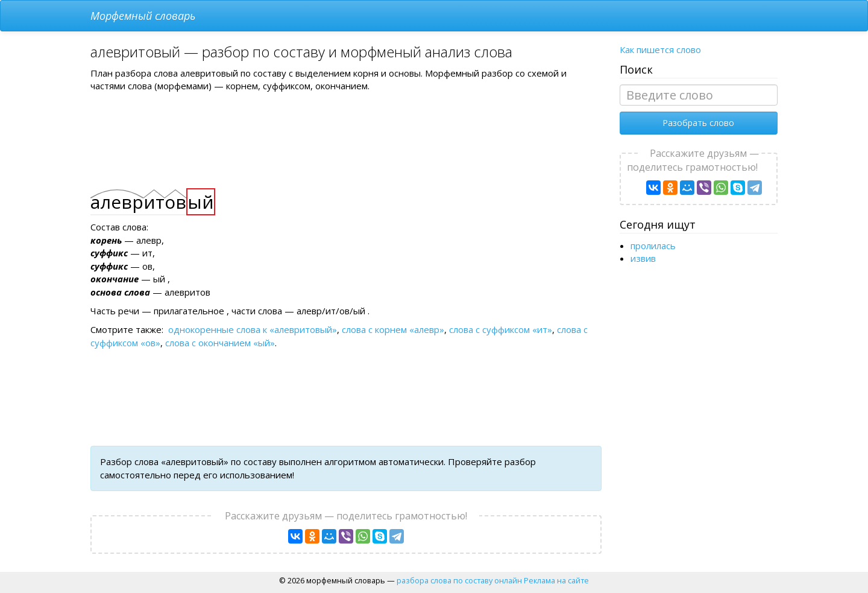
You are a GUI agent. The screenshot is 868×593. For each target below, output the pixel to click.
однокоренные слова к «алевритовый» (253, 329)
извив (643, 258)
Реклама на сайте (556, 580)
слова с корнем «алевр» (393, 329)
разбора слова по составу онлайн (459, 580)
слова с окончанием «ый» (220, 343)
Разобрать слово (698, 123)
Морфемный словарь (143, 16)
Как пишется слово (660, 49)
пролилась (653, 246)
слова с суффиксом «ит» (501, 329)
